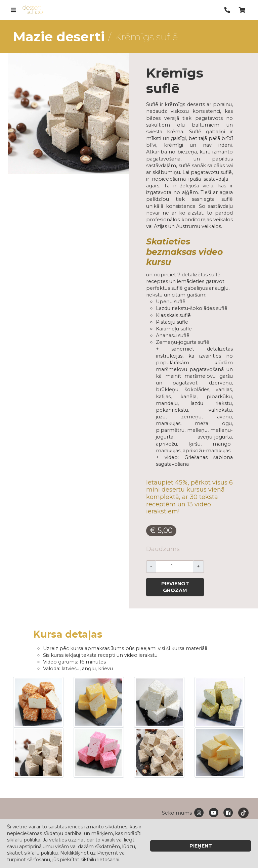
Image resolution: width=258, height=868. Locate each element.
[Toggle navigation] (13, 10)
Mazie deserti (59, 37)
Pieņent (201, 846)
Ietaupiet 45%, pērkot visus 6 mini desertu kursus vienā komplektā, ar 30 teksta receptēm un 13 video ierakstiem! (189, 497)
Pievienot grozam (175, 587)
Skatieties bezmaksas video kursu (184, 252)
